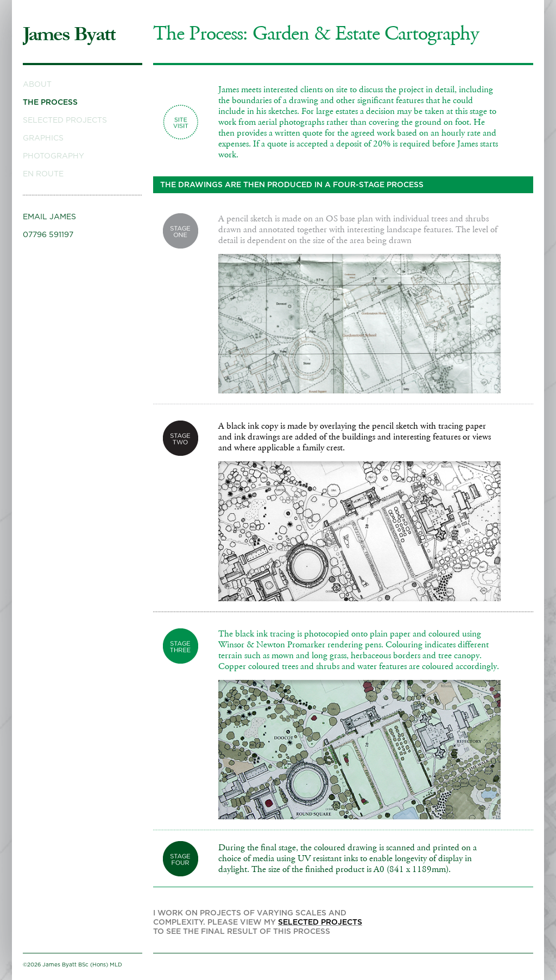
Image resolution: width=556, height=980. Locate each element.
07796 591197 (48, 235)
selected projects (320, 923)
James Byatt (69, 34)
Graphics (43, 138)
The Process (50, 103)
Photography (53, 156)
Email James (49, 217)
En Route (43, 174)
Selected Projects (65, 120)
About (37, 85)
